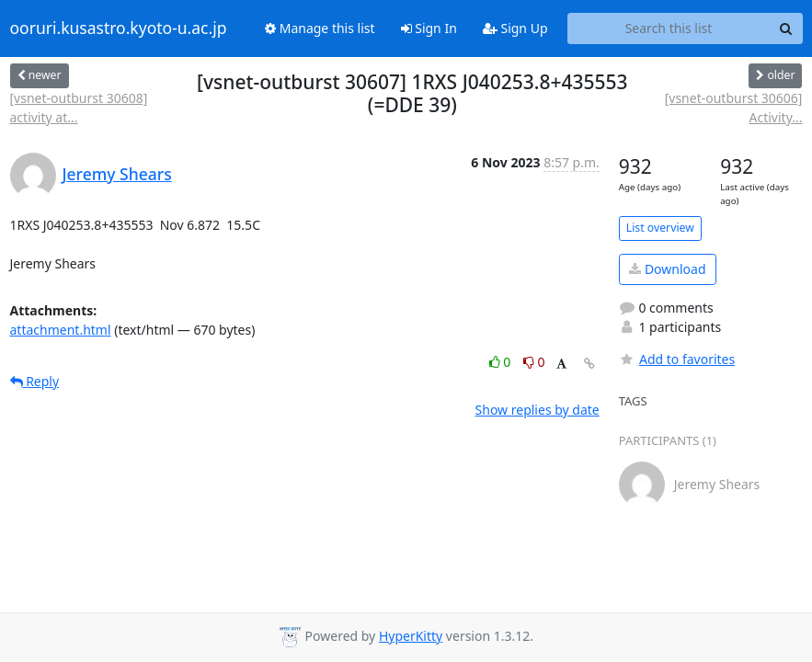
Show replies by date (538, 410)
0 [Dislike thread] (534, 362)
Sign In (429, 28)
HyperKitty (411, 636)
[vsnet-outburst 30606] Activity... (734, 108)
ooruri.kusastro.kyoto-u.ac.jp (119, 29)
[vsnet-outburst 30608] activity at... (79, 108)
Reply (35, 381)
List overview (660, 228)
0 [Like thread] (502, 362)
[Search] (786, 29)
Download (667, 269)
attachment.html (61, 330)
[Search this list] (669, 29)
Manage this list (320, 28)
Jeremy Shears (117, 174)
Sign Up (515, 28)
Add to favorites (677, 359)
